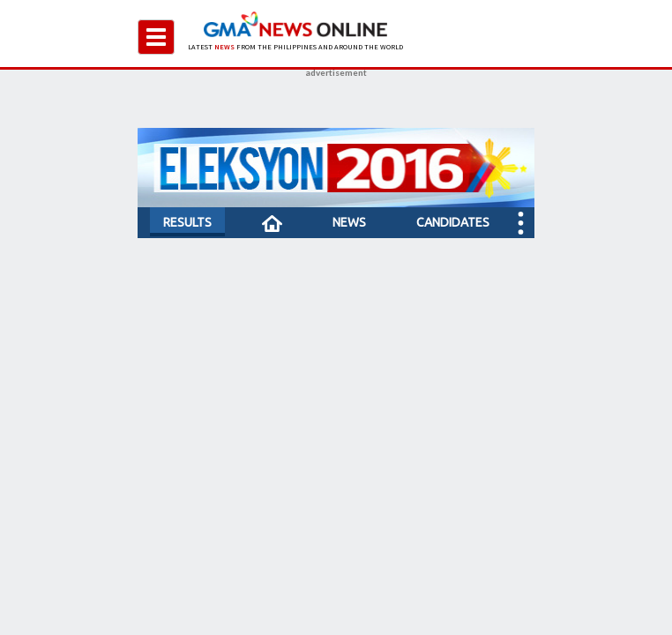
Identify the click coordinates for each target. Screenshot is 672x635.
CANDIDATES (453, 222)
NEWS (349, 222)
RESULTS (187, 222)
